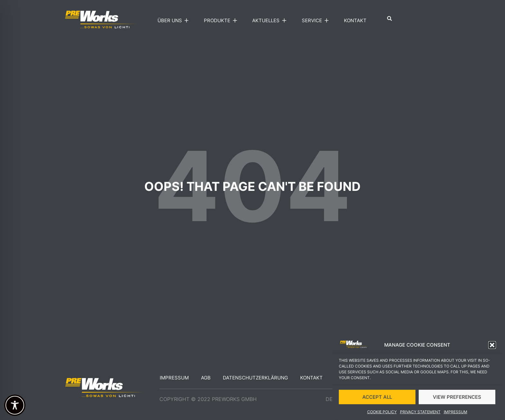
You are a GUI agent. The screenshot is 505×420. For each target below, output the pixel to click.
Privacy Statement (420, 414)
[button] (492, 347)
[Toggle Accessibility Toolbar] (15, 405)
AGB (206, 378)
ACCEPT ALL (377, 399)
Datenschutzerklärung (255, 378)
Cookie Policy (382, 414)
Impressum (456, 414)
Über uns (175, 21)
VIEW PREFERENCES (457, 399)
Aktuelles (271, 21)
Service (317, 21)
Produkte (222, 21)
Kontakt (355, 20)
